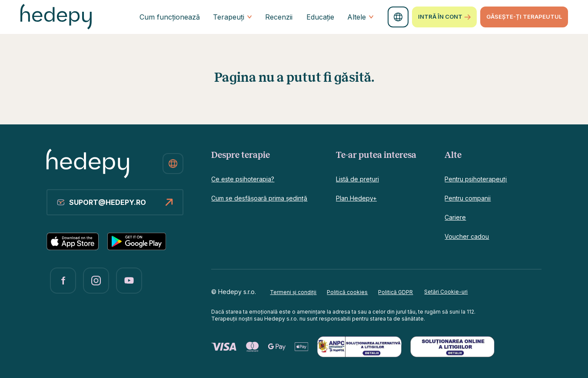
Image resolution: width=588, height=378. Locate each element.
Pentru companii (468, 198)
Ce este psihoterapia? (243, 179)
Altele (360, 17)
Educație (320, 17)
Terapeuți (233, 17)
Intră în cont (444, 17)
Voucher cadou (467, 236)
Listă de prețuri (357, 179)
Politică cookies (347, 292)
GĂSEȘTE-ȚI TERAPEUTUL (524, 17)
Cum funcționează (170, 17)
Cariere (455, 217)
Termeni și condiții (293, 292)
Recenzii (279, 17)
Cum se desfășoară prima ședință (259, 198)
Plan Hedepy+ (356, 198)
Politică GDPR (395, 292)
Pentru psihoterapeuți (476, 179)
